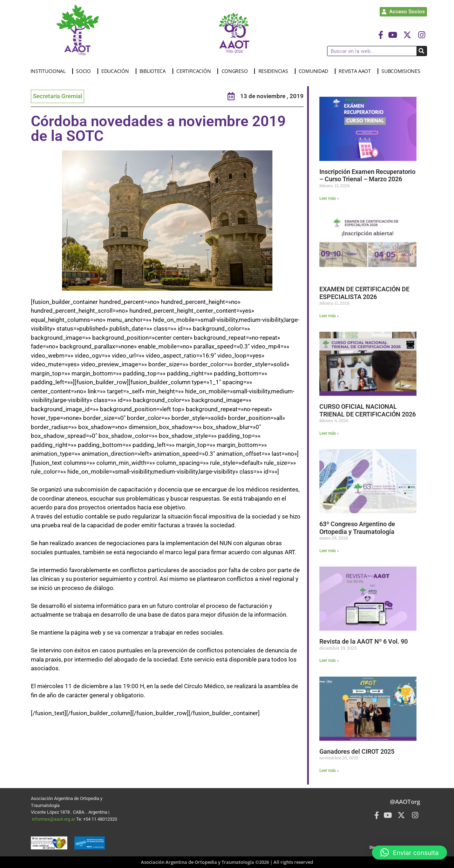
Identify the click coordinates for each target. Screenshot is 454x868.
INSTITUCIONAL (50, 71)
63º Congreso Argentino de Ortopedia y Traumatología (357, 528)
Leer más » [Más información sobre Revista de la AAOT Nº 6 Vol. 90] (329, 660)
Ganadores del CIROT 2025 (357, 751)
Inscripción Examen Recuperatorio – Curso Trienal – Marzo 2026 (367, 175)
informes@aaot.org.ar (54, 819)
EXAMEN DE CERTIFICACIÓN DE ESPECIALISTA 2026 (364, 293)
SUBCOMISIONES (402, 71)
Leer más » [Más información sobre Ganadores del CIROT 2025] (329, 771)
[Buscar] (422, 51)
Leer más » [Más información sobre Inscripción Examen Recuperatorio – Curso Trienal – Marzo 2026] (329, 198)
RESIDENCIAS (275, 71)
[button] (409, 853)
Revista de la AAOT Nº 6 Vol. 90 (364, 641)
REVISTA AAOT (356, 71)
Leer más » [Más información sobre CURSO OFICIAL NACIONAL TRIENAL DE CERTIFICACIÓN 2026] (329, 433)
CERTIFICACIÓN (195, 71)
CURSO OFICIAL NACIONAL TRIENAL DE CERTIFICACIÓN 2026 (368, 410)
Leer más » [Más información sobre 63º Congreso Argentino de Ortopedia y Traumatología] (329, 551)
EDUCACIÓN (117, 71)
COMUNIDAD (315, 71)
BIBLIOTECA (154, 71)
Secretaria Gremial (57, 96)
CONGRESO (236, 71)
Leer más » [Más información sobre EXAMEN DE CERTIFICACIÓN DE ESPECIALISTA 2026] (329, 316)
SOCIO (85, 71)
